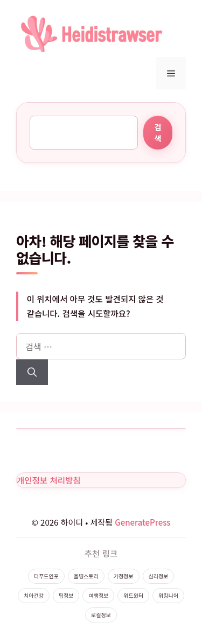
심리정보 (159, 576)
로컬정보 (101, 615)
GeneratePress (142, 522)
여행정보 (98, 595)
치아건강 (34, 595)
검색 (158, 133)
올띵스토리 (86, 576)
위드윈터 (133, 595)
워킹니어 (168, 595)
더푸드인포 (46, 576)
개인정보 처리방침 (48, 480)
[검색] (32, 372)
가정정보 (124, 576)
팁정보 (66, 595)
